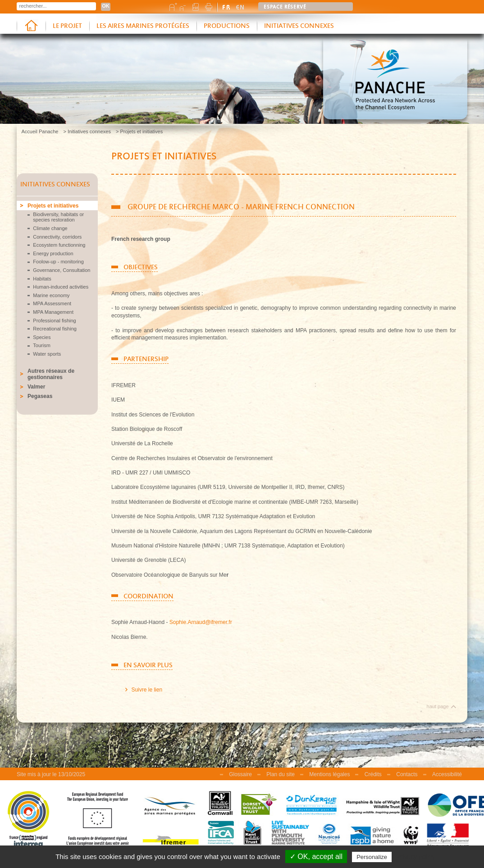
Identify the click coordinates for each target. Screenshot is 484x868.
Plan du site (281, 774)
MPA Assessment (52, 303)
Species (42, 337)
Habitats (42, 279)
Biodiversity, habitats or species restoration (58, 217)
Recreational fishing (55, 329)
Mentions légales (329, 774)
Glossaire (240, 774)
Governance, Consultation (62, 270)
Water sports (47, 354)
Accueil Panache (40, 131)
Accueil (31, 26)
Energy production (53, 253)
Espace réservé (285, 7)
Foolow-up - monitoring (58, 262)
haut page (438, 706)
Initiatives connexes (299, 26)
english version (240, 7)
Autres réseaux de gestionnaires (51, 374)
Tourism (42, 345)
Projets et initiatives (53, 206)
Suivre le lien (147, 690)
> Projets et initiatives (139, 131)
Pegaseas (40, 396)
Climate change (50, 228)
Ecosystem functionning (59, 245)
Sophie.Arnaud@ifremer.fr (201, 622)
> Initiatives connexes (87, 131)
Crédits (373, 774)
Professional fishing (54, 321)
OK (106, 6)
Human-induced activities (61, 287)
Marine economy (51, 295)
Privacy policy (416, 857)
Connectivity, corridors (57, 237)
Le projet (67, 26)
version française (227, 7)
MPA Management (53, 312)
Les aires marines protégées (143, 26)
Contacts (407, 774)
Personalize (372, 857)
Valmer (36, 387)
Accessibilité (447, 774)
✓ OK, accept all (316, 857)
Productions (227, 26)
